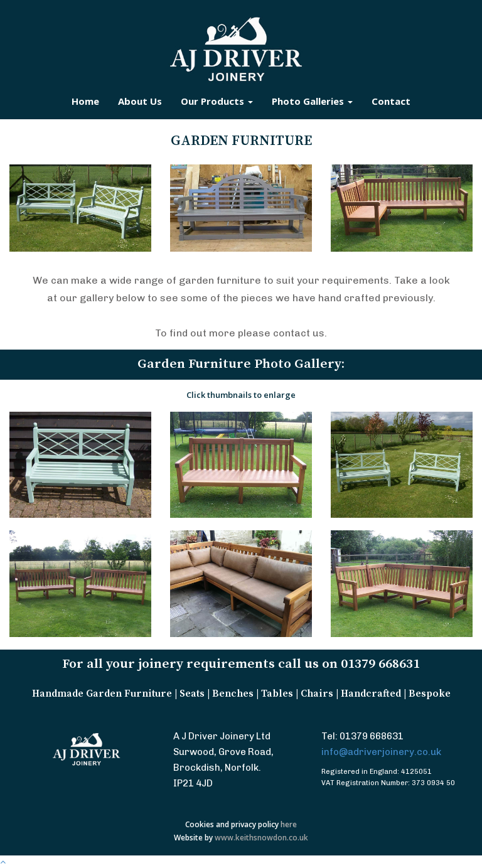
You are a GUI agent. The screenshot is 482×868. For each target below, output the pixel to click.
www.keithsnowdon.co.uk (261, 838)
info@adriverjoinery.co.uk (381, 752)
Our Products (217, 101)
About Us (140, 101)
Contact (391, 101)
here (289, 824)
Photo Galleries (312, 101)
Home (85, 101)
